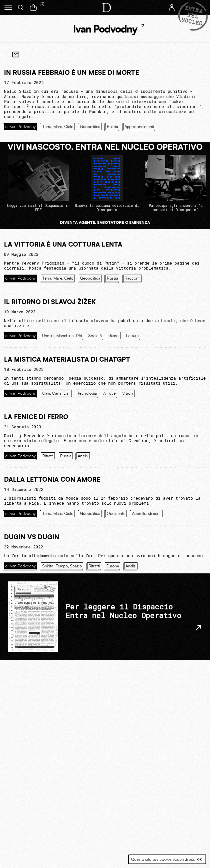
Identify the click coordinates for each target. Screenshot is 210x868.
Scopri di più (183, 859)
